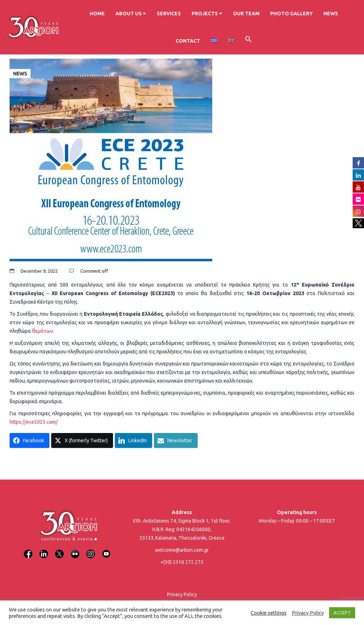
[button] (248, 40)
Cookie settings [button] (269, 613)
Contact (188, 41)
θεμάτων (42, 331)
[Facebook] (28, 549)
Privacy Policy (182, 594)
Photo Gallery (291, 14)
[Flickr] (75, 549)
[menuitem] (214, 41)
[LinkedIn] (44, 549)
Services (169, 14)
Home (97, 14)
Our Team (246, 14)
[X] (59, 549)
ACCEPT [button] (342, 613)
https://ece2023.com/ (34, 422)
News (331, 14)
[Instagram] (91, 549)
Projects (207, 14)
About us (131, 14)
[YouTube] (106, 549)
